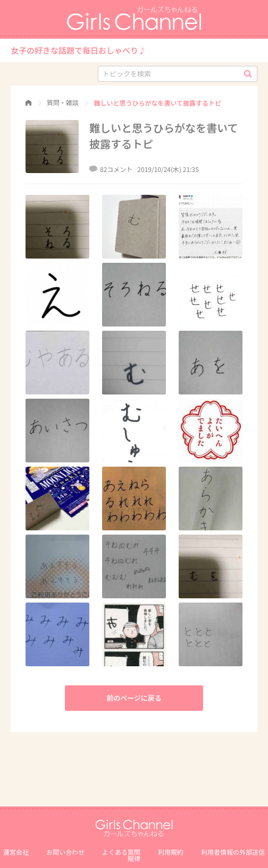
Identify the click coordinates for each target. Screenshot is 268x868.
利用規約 (171, 852)
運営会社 (16, 852)
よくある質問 (121, 852)
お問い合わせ (65, 852)
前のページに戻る (134, 698)
